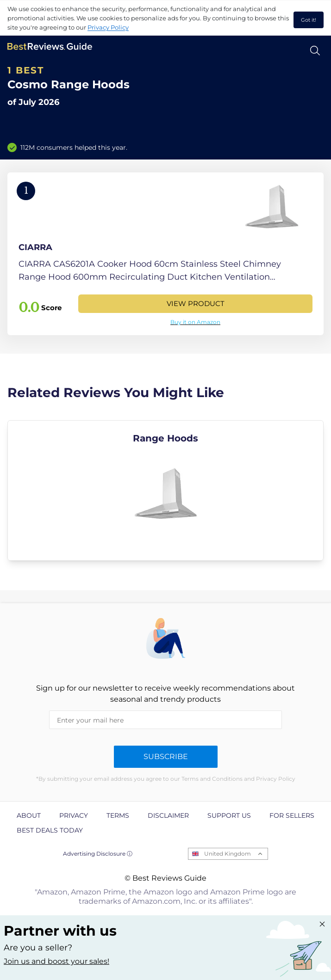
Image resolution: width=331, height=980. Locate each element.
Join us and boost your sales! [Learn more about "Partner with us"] (56, 961)
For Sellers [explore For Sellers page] (292, 815)
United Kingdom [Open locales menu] (228, 854)
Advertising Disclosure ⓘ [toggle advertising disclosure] (98, 854)
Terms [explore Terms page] (118, 815)
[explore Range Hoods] (165, 490)
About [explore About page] (29, 815)
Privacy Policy (108, 27)
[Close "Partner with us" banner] (322, 924)
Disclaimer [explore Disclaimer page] (168, 815)
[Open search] (315, 51)
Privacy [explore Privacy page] (74, 815)
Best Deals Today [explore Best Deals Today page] (50, 830)
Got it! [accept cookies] (309, 20)
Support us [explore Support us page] (229, 815)
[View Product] (165, 254)
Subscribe (166, 756)
